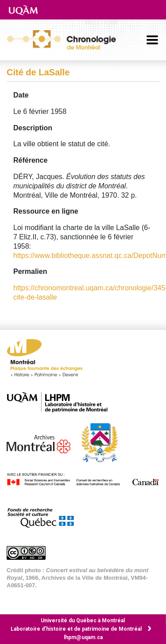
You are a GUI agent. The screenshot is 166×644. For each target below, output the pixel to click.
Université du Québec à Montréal (83, 621)
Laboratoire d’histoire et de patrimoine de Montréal (76, 629)
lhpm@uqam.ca (83, 637)
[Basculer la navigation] (152, 40)
